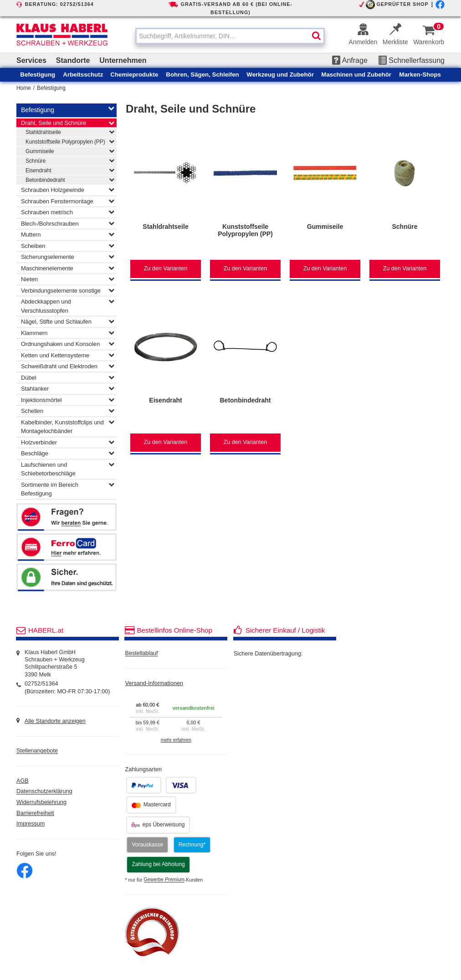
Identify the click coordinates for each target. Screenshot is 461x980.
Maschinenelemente (68, 268)
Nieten (68, 279)
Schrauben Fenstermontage (68, 201)
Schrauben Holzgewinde (68, 190)
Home (24, 88)
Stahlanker (68, 388)
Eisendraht (70, 170)
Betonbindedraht (70, 180)
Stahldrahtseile (70, 132)
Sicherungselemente (68, 257)
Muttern (68, 234)
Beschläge (68, 453)
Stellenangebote (37, 751)
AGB (23, 781)
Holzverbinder (68, 442)
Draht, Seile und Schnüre (68, 123)
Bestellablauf (141, 654)
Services (31, 60)
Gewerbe (164, 880)
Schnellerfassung (412, 60)
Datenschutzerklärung (44, 792)
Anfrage (350, 60)
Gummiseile (70, 151)
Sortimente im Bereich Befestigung (68, 489)
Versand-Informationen (154, 683)
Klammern (68, 333)
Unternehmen (123, 60)
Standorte (73, 60)
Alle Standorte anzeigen (55, 721)
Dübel (68, 377)
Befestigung (51, 88)
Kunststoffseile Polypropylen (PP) (70, 141)
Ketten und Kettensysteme (68, 355)
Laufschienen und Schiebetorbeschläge (68, 469)
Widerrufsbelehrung (41, 802)
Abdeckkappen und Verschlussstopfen (68, 305)
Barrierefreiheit (35, 813)
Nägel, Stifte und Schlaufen (68, 321)
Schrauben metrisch (68, 212)
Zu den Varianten (166, 268)
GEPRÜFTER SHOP (402, 4)
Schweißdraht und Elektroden (68, 366)
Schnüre (70, 160)
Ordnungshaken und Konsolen (68, 344)
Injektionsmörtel (68, 400)
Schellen (68, 411)
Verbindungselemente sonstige (68, 290)
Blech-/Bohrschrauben (68, 223)
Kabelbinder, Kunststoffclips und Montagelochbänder (68, 426)
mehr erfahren (176, 740)
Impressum (31, 824)
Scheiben (68, 246)
